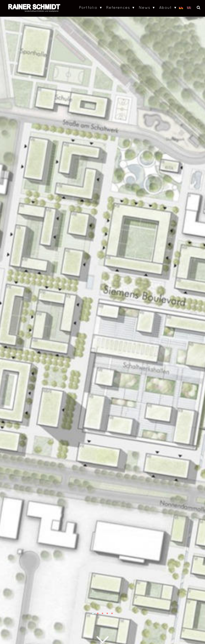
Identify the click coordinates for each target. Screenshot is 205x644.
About (165, 7)
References (118, 7)
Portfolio (88, 7)
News (145, 7)
